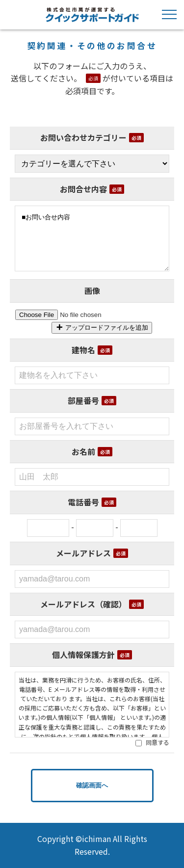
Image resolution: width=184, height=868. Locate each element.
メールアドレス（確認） (92, 604)
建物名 (92, 350)
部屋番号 (92, 400)
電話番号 (92, 502)
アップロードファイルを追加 (102, 328)
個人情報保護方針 (92, 655)
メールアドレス (92, 553)
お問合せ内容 (92, 189)
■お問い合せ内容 (92, 238)
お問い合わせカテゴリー (92, 137)
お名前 (92, 451)
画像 (92, 290)
